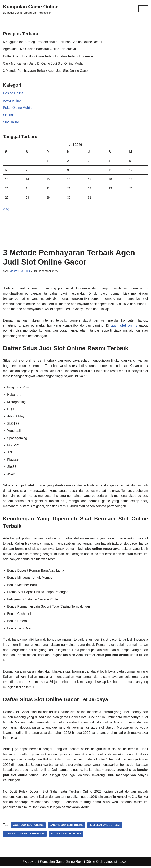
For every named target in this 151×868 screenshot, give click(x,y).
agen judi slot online (28, 827)
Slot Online (11, 122)
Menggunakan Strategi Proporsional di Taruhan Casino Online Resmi (53, 42)
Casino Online (13, 93)
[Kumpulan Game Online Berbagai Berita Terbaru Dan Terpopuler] (31, 9)
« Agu (7, 209)
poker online (12, 101)
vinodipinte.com (117, 864)
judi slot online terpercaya (25, 836)
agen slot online (124, 326)
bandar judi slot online (67, 827)
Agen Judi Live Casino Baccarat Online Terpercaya (40, 49)
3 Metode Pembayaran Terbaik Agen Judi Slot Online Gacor (46, 71)
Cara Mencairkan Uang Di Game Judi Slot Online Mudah (44, 64)
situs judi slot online (66, 836)
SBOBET (10, 115)
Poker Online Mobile (18, 108)
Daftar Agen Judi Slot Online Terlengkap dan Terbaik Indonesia (48, 56)
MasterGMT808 (20, 271)
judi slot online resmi (105, 827)
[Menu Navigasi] (143, 9)
